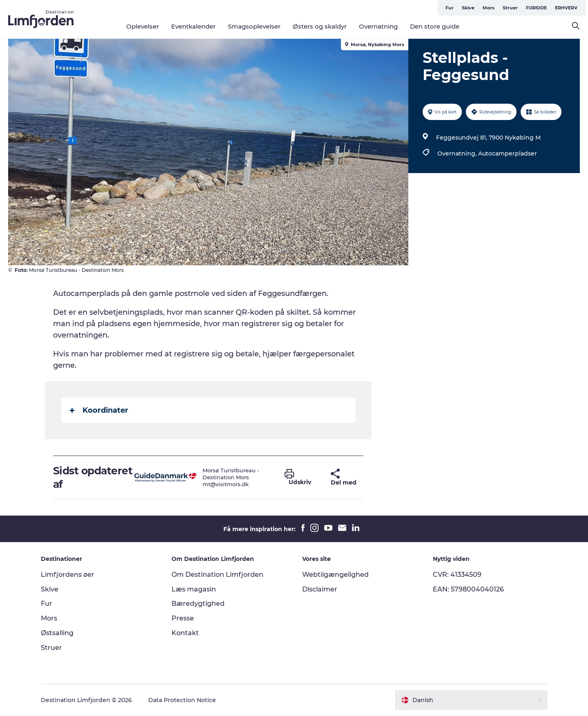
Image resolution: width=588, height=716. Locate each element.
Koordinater (99, 410)
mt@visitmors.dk (226, 484)
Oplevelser (144, 26)
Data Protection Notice (182, 700)
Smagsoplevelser (255, 26)
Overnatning (380, 26)
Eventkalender (195, 26)
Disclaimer (320, 589)
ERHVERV (569, 8)
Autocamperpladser (508, 153)
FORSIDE (539, 8)
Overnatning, (458, 153)
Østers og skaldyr (321, 26)
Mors (491, 8)
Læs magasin (194, 589)
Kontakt (185, 633)
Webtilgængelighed (335, 575)
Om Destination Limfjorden (217, 575)
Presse (183, 618)
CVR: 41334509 (457, 575)
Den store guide (436, 26)
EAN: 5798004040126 (468, 589)
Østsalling (57, 633)
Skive (471, 8)
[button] (302, 478)
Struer (513, 8)
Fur (452, 8)
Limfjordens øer (68, 575)
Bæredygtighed (198, 604)
